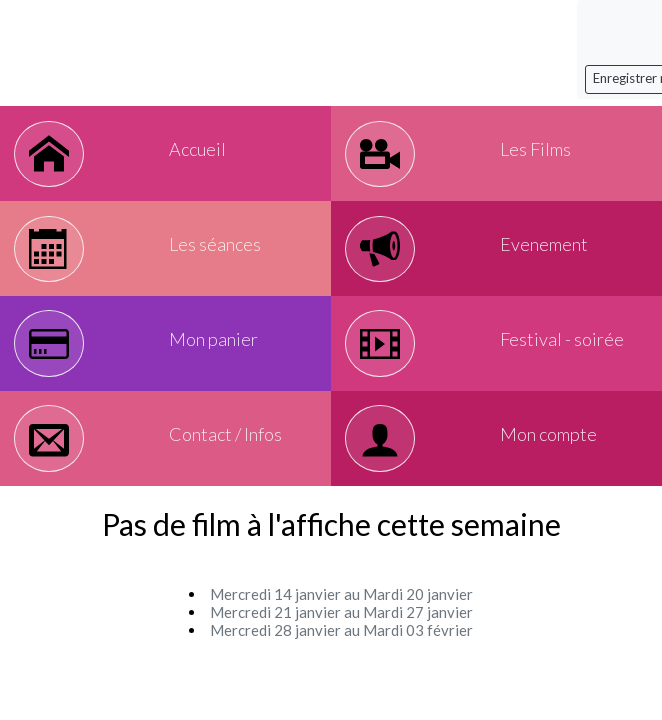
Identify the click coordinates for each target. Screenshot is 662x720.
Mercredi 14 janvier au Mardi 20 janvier (341, 618)
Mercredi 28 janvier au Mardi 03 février (341, 654)
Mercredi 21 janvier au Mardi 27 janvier (341, 636)
